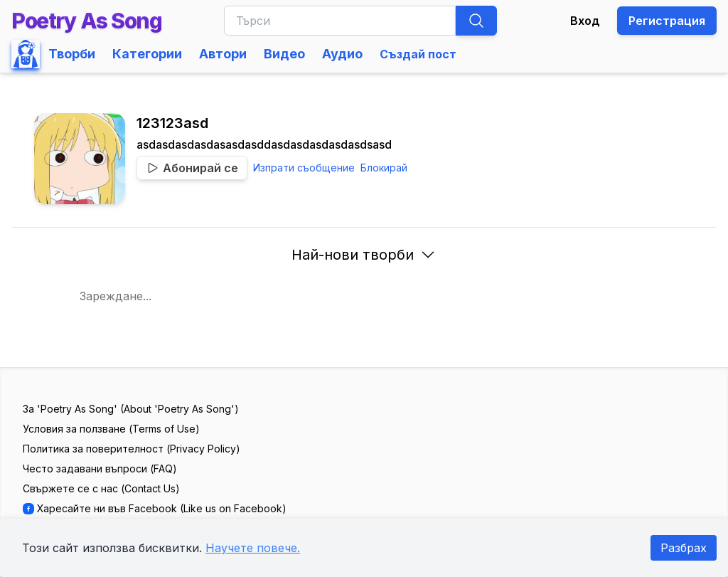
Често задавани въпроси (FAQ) (100, 469)
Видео (284, 54)
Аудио (342, 54)
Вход (585, 21)
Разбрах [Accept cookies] (684, 548)
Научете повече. (253, 548)
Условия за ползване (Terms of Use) (111, 429)
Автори (223, 54)
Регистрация (667, 21)
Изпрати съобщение (304, 168)
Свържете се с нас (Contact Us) (101, 488)
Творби (72, 54)
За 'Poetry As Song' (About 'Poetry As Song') (131, 409)
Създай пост (418, 54)
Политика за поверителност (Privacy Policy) (132, 449)
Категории (147, 54)
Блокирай (384, 168)
